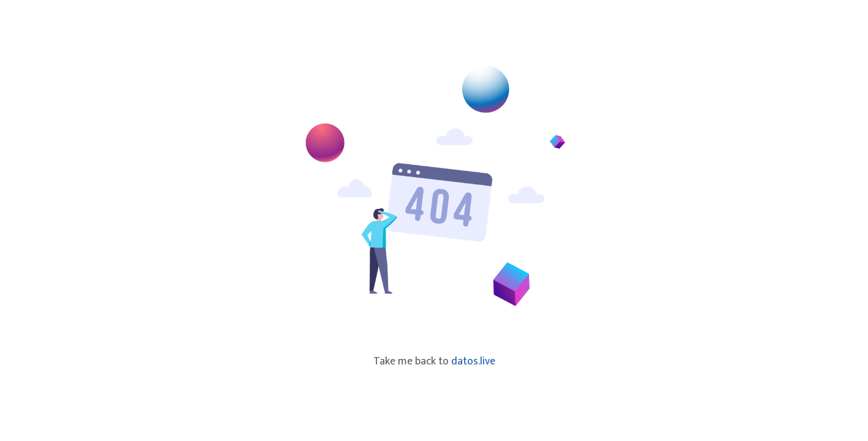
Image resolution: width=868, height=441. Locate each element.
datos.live (473, 361)
